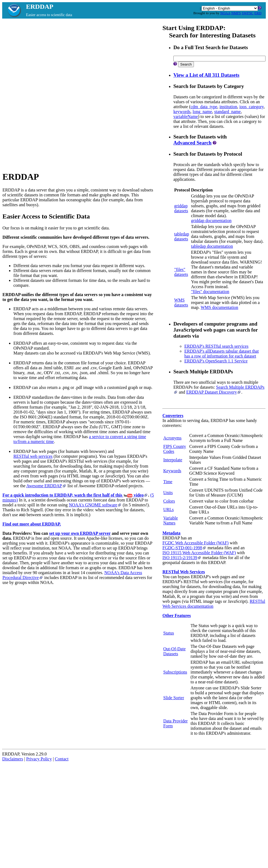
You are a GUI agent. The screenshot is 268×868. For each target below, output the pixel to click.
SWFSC (248, 13)
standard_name (227, 112)
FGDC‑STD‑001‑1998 (184, 548)
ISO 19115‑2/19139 (182, 558)
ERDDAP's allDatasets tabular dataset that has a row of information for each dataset (222, 354)
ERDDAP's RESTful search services (216, 346)
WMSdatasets (181, 302)
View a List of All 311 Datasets (206, 75)
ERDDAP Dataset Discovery (214, 392)
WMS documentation (219, 307)
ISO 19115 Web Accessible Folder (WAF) (199, 553)
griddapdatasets (181, 208)
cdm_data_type (204, 107)
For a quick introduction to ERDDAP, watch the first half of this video (75, 495)
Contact (62, 759)
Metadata (171, 533)
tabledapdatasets (182, 236)
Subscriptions (175, 672)
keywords (182, 112)
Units (168, 493)
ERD (258, 13)
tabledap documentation (212, 246)
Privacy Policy (39, 759)
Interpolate (173, 460)
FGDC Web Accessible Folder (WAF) (196, 543)
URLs (168, 510)
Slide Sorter (174, 698)
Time (168, 482)
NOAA (225, 13)
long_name (202, 112)
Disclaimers (13, 759)
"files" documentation (210, 292)
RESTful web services (33, 456)
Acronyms (172, 438)
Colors (169, 501)
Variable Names (171, 520)
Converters (173, 416)
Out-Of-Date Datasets (174, 651)
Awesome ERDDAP (46, 486)
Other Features (177, 615)
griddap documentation (211, 221)
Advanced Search (192, 143)
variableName (186, 116)
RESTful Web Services (184, 572)
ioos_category (251, 107)
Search (186, 64)
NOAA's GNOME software (95, 505)
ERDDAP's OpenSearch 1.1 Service (216, 361)
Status (169, 633)
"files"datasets (181, 272)
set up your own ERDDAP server (80, 533)
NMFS (236, 13)
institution (228, 107)
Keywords (172, 471)
